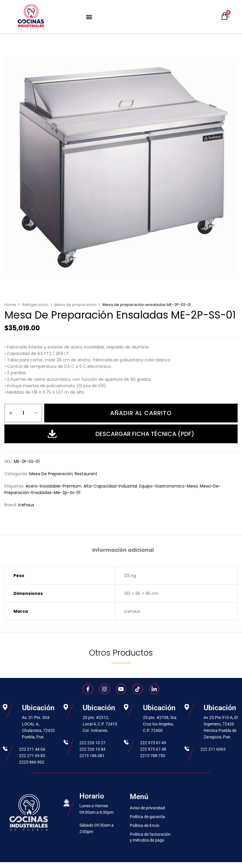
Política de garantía (147, 817)
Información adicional (123, 550)
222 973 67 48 (153, 749)
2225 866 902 (32, 762)
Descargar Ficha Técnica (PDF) (121, 434)
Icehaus (26, 505)
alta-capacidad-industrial (110, 486)
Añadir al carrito (141, 413)
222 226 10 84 (92, 749)
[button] (89, 17)
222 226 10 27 (92, 743)
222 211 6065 (213, 749)
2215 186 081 (92, 756)
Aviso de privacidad (147, 808)
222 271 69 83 (32, 756)
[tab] (123, 551)
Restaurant (86, 474)
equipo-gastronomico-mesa (168, 486)
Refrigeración (35, 305)
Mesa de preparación (75, 305)
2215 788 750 (153, 756)
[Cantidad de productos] (23, 413)
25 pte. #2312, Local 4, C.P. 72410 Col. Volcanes (100, 724)
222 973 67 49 (153, 743)
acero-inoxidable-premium (53, 486)
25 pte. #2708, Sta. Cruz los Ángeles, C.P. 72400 (160, 724)
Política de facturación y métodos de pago (150, 837)
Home (10, 305)
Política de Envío (145, 825)
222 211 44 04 (32, 749)
